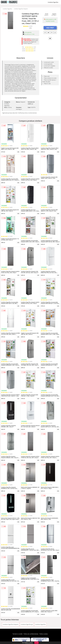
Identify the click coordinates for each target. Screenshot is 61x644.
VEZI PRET (50, 28)
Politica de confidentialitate (31, 634)
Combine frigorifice (53, 2)
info (18, 152)
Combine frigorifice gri (27, 624)
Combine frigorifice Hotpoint (21, 9)
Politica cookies (44, 634)
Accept (36, 643)
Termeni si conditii (18, 634)
